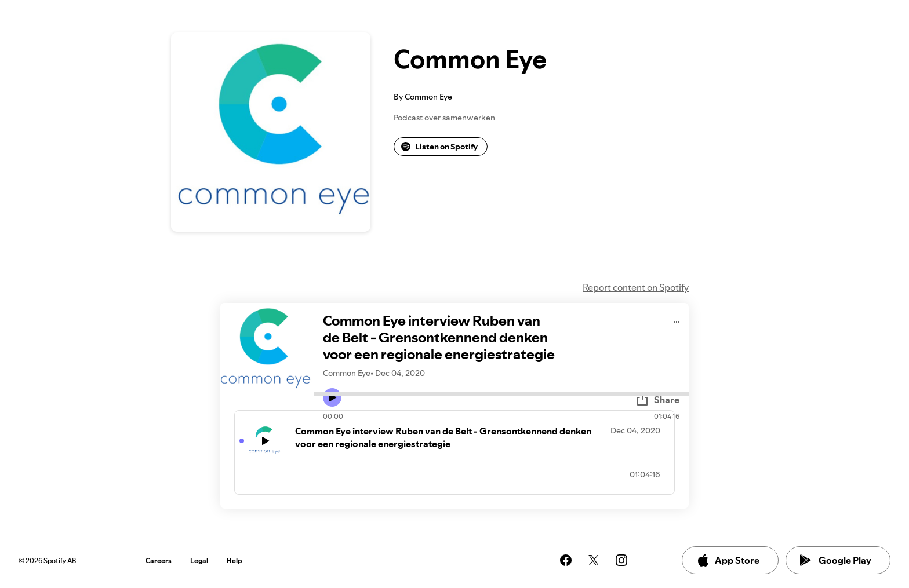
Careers (159, 560)
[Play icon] (332, 397)
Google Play (836, 560)
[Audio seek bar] (501, 394)
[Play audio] (677, 320)
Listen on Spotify (439, 147)
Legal (199, 560)
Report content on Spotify (636, 287)
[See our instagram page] (621, 560)
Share (657, 400)
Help (234, 560)
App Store (728, 560)
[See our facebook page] (566, 560)
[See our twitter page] (594, 560)
